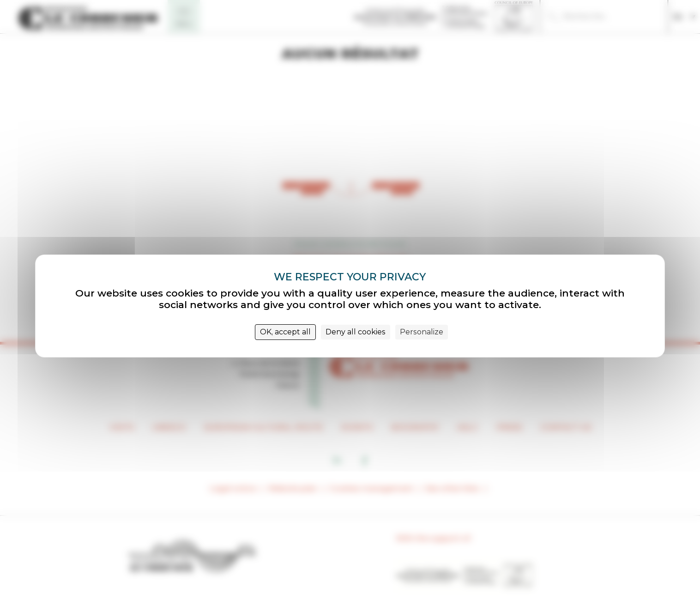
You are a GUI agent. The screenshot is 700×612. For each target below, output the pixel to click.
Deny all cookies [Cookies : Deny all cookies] (356, 332)
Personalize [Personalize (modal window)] (422, 332)
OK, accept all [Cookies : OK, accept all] (285, 332)
